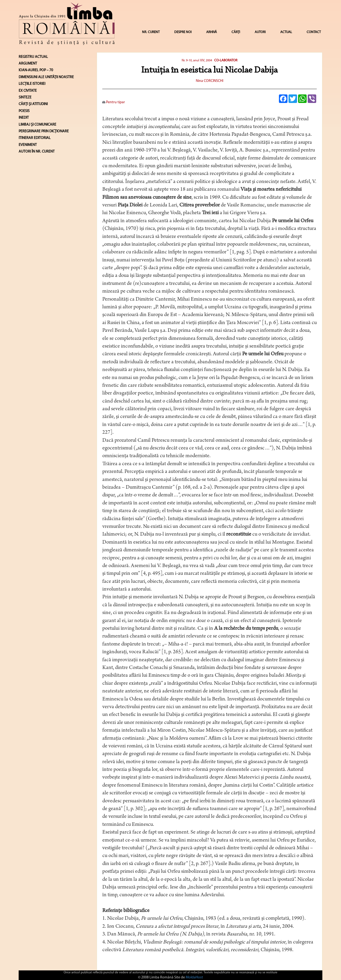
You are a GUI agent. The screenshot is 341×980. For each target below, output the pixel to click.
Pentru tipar (114, 102)
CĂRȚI (236, 32)
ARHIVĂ (212, 32)
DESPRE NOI (183, 32)
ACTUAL (286, 32)
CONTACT (314, 32)
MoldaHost (194, 977)
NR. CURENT (151, 32)
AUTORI (260, 32)
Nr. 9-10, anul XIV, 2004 (197, 61)
